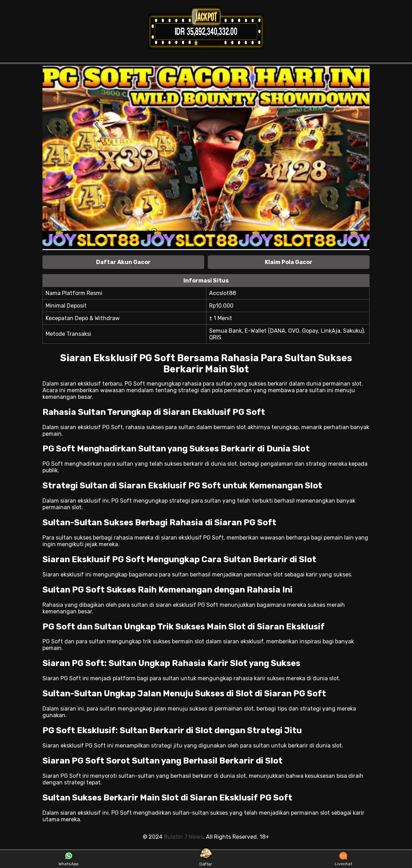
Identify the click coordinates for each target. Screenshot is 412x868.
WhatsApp (69, 859)
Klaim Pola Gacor (289, 262)
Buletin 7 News (184, 837)
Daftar (206, 859)
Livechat (343, 859)
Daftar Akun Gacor (123, 262)
